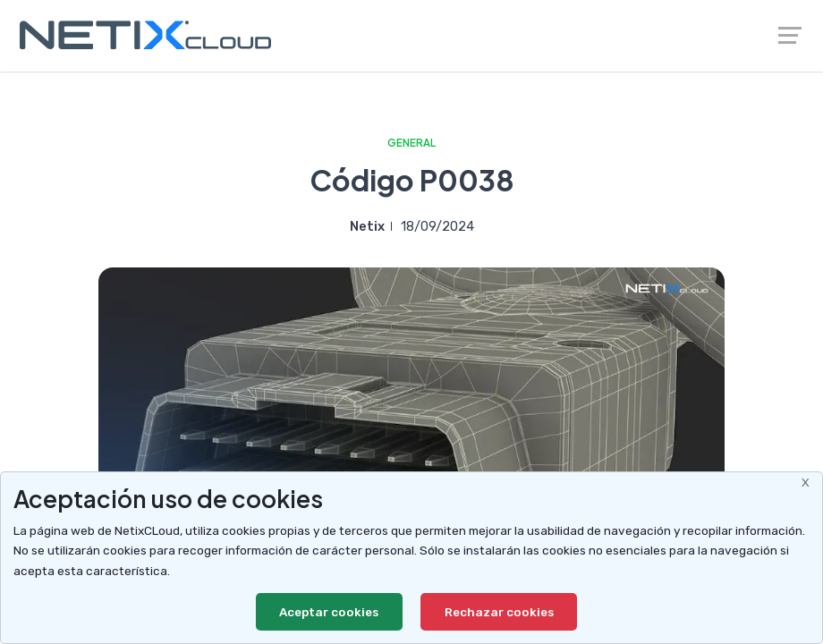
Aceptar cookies (330, 612)
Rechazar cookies (498, 612)
